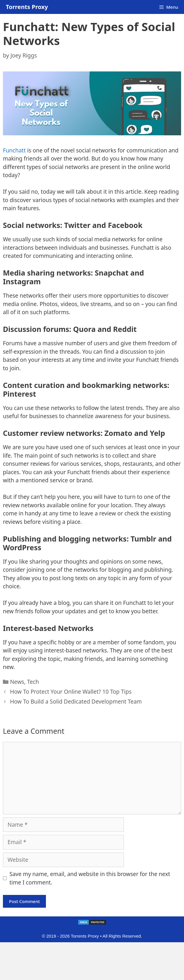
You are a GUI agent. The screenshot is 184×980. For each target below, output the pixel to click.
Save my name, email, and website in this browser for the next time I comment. (90, 878)
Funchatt (14, 150)
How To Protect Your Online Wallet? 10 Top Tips (71, 692)
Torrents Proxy (27, 7)
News (17, 682)
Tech (33, 682)
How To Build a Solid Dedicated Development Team (76, 702)
